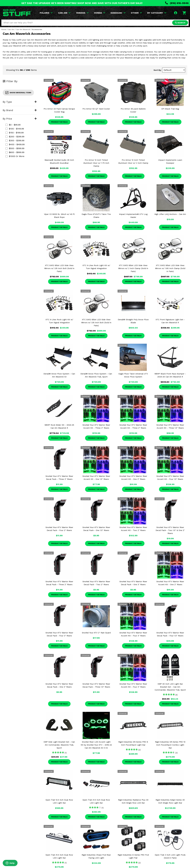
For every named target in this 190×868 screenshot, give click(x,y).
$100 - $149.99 (15, 129)
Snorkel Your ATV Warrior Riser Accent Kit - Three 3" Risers (96, 426)
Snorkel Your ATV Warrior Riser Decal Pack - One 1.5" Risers (96, 529)
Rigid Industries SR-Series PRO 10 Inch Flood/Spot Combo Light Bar (170, 745)
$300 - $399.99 (15, 140)
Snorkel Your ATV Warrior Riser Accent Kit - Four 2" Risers (133, 685)
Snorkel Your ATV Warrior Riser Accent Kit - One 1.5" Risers (96, 478)
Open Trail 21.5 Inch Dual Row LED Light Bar (96, 801)
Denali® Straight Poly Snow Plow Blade (133, 321)
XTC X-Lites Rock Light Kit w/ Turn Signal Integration (96, 267)
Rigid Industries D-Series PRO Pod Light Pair (133, 856)
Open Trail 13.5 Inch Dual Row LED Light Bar (59, 801)
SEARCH (180, 23)
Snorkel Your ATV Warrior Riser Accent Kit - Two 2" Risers (133, 529)
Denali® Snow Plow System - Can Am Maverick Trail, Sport (96, 375)
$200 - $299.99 (15, 137)
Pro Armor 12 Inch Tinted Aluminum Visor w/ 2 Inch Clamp (133, 161)
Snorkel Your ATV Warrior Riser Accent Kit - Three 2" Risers (133, 426)
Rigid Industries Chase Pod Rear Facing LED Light (96, 856)
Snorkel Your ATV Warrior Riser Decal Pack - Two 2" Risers (96, 583)
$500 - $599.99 (15, 148)
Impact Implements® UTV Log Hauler (133, 216)
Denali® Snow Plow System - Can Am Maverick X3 (59, 375)
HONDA (100, 13)
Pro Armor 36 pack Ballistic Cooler (133, 110)
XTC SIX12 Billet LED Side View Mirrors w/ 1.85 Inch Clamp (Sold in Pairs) (170, 268)
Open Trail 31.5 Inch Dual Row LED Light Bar (59, 856)
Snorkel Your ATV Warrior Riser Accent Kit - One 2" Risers (170, 583)
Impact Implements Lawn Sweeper (170, 161)
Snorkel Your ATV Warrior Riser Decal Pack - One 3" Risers (133, 583)
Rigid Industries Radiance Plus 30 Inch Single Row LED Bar (133, 801)
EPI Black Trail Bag (170, 109)
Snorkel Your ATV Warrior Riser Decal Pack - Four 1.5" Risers (170, 634)
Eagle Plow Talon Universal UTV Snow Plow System (133, 375)
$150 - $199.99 (15, 133)
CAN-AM (64, 13)
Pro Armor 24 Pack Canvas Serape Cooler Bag (59, 110)
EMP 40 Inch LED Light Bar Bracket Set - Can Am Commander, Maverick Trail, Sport (170, 687)
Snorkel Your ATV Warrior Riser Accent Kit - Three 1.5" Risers (170, 426)
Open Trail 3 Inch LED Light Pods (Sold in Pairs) (170, 856)
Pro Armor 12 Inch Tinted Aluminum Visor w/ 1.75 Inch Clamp (96, 163)
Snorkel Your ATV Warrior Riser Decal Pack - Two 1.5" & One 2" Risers (170, 530)
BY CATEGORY (157, 13)
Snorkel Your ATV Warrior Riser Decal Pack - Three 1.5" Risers (96, 685)
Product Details (59, 122)
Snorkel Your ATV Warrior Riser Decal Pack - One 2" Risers (59, 685)
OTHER (136, 13)
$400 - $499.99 (15, 144)
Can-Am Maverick (23, 29)
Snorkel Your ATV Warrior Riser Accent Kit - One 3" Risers (133, 478)
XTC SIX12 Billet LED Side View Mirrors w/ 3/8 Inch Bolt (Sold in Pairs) (59, 268)
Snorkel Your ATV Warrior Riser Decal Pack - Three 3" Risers (59, 478)
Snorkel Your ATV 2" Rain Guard (96, 633)
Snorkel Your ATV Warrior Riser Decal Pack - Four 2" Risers (59, 529)
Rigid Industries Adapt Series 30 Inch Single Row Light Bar (170, 801)
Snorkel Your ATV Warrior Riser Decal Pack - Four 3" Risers (59, 634)
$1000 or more (15, 156)
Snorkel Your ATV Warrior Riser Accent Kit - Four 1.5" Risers (170, 478)
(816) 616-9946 (177, 3)
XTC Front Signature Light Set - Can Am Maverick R (170, 321)
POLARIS (46, 13)
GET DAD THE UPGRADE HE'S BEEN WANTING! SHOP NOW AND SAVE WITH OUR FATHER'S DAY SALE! (82, 3)
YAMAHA (82, 13)
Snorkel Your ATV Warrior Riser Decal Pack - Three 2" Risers (59, 583)
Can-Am (11, 29)
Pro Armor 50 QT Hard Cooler (96, 109)
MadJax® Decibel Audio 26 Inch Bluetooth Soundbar (59, 161)
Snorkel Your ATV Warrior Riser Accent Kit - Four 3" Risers (133, 634)
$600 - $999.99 (15, 152)
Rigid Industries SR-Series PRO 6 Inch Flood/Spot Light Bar (133, 743)
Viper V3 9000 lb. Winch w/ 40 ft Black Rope (59, 216)
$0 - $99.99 (13, 125)
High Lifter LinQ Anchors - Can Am (170, 214)
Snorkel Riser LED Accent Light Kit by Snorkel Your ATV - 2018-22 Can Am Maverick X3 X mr (96, 745)
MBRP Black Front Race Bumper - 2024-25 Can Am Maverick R (170, 375)
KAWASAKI (118, 13)
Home (4, 29)
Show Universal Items (18, 93)
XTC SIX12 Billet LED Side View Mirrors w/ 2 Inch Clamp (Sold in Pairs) (133, 268)
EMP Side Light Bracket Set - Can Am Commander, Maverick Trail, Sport (59, 745)
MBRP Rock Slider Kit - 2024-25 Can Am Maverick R (59, 426)
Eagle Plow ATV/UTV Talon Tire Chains (96, 216)
